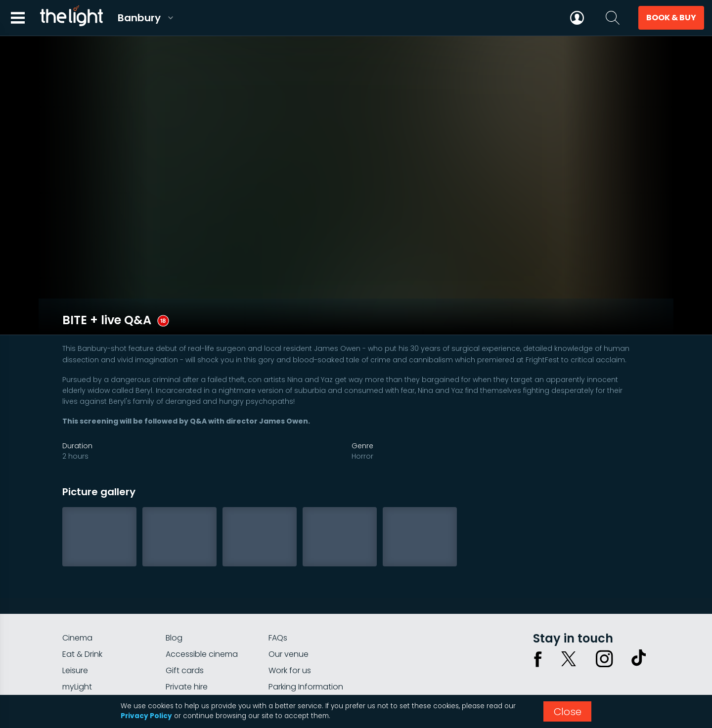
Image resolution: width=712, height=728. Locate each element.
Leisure (75, 641)
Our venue (289, 625)
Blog (174, 609)
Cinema (77, 609)
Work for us (290, 641)
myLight (77, 658)
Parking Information (306, 658)
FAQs (278, 609)
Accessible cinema (202, 625)
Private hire (187, 658)
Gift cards (185, 641)
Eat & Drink (82, 625)
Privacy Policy (146, 716)
